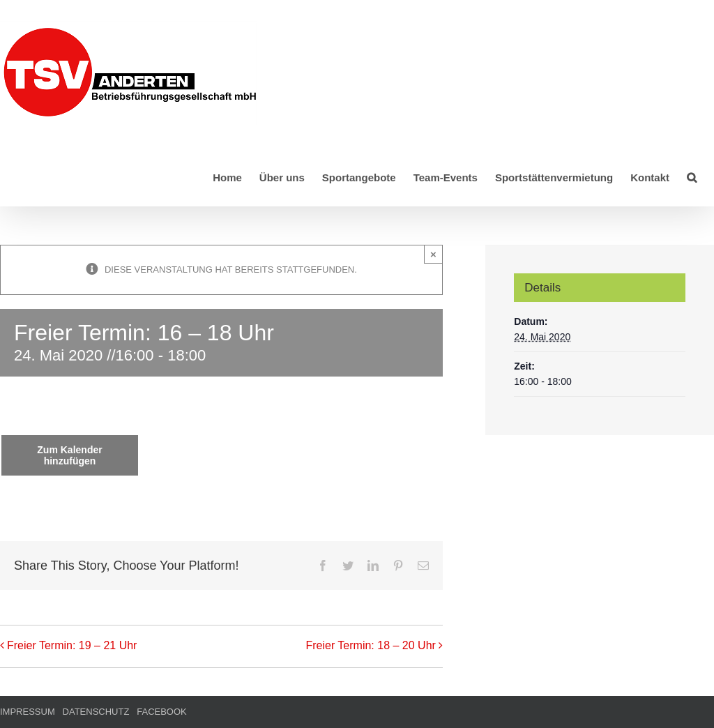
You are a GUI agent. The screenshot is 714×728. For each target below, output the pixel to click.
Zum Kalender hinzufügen (69, 455)
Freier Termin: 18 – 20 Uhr (370, 645)
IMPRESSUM (28, 712)
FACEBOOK (162, 712)
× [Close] (433, 254)
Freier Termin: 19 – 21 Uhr (72, 645)
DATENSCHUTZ (96, 712)
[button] (692, 176)
